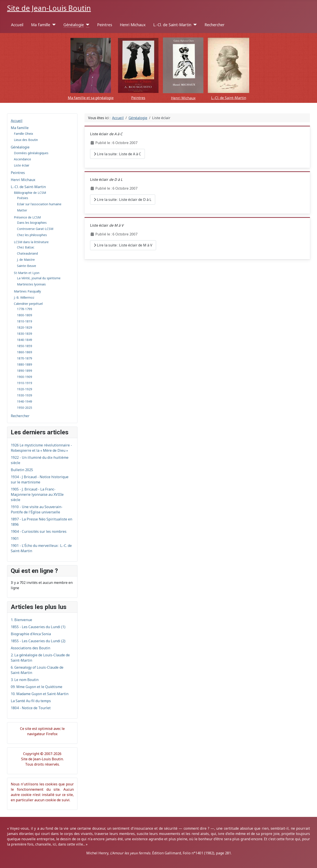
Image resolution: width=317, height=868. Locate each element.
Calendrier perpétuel (28, 304)
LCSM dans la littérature (31, 242)
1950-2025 (25, 408)
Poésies (23, 198)
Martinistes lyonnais (31, 284)
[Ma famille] (53, 25)
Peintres (105, 25)
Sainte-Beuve (27, 266)
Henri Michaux (133, 25)
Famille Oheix (23, 134)
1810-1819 (25, 321)
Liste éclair (22, 165)
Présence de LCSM (27, 217)
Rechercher (215, 25)
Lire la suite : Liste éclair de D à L (123, 200)
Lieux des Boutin (26, 140)
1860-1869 (25, 352)
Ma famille (41, 25)
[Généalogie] (87, 25)
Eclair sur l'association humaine (39, 204)
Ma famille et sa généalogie (91, 98)
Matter (22, 210)
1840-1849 (25, 340)
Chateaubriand (27, 253)
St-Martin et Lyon (27, 273)
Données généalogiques (31, 153)
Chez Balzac (26, 247)
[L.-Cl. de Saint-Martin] (194, 25)
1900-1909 (25, 377)
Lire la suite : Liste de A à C (117, 154)
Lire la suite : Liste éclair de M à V (123, 245)
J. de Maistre (26, 260)
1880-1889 (25, 364)
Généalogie (74, 25)
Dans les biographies (32, 223)
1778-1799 (25, 309)
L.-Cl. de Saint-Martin (172, 25)
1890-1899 (25, 371)
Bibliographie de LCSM (30, 193)
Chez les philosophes (32, 235)
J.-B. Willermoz (24, 297)
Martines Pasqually (27, 291)
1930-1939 (25, 395)
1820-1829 (25, 327)
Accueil (17, 25)
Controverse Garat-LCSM (35, 229)
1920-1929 (25, 389)
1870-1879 (25, 358)
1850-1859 (25, 346)
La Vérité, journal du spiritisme (39, 278)
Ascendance (22, 159)
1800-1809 (25, 315)
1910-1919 (25, 383)
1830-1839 (25, 334)
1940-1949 (25, 401)
